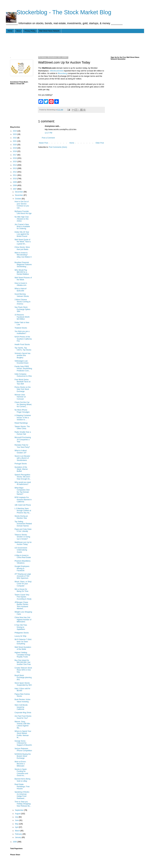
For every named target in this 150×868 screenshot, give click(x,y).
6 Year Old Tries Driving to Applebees (21, 627)
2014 (15, 165)
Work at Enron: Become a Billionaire (20, 764)
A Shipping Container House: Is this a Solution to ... (23, 418)
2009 (15, 182)
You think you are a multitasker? (22, 332)
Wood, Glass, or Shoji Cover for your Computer (23, 584)
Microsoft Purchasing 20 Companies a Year (23, 440)
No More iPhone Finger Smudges (22, 411)
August (18, 814)
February (19, 834)
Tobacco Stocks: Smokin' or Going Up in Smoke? (22, 537)
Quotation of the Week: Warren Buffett (21, 469)
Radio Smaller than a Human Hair (23, 433)
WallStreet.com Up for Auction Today (23, 543)
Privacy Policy (30, 31)
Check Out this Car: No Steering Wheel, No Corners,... (23, 404)
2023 (15, 134)
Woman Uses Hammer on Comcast (20, 397)
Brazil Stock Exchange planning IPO (23, 678)
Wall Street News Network (49, 31)
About (18, 31)
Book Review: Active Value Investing (22, 700)
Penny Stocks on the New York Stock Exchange (23, 389)
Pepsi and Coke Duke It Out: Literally (23, 530)
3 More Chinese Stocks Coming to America (22, 302)
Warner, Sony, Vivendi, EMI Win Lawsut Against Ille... (22, 725)
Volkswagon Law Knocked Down (22, 362)
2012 (15, 172)
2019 (15, 148)
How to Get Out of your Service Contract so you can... (22, 205)
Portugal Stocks (21, 464)
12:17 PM (48, 133)
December (19, 192)
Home (10, 31)
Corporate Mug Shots (23, 713)
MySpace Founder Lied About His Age (23, 212)
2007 (15, 189)
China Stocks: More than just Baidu (22, 248)
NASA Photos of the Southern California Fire (23, 339)
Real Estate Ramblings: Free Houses (22, 787)
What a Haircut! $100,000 (21, 290)
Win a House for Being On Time (21, 590)
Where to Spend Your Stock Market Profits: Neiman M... (23, 734)
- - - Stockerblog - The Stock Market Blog (59, 12)
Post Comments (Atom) (58, 147)
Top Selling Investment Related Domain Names (23, 524)
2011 (15, 175)
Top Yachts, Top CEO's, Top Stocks (23, 349)
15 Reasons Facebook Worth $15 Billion (22, 317)
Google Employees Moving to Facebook (22, 568)
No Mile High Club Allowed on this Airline (22, 219)
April (17, 827)
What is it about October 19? (21, 452)
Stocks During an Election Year (21, 517)
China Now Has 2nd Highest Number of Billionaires (23, 620)
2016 (15, 158)
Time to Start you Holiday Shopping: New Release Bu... (23, 804)
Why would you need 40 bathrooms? (23, 483)
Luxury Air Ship (20, 636)
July (17, 817)
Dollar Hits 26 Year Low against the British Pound (22, 234)
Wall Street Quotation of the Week (23, 648)
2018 (15, 151)
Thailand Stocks (21, 328)
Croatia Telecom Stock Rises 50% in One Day (23, 670)
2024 (15, 131)
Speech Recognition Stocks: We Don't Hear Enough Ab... (23, 477)
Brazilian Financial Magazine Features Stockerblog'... (23, 265)
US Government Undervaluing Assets (21, 550)
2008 (15, 185)
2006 (15, 842)
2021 (15, 141)
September (20, 810)
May (17, 824)
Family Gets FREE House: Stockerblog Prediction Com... (23, 369)
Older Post (100, 143)
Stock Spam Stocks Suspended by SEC (23, 684)
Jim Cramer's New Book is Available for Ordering (22, 227)
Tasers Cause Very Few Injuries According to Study (23, 597)
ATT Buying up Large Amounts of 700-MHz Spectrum (23, 576)
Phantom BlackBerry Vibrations (22, 562)
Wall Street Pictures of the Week (23, 279)
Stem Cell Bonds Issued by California (21, 707)
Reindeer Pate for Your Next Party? (22, 446)
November (19, 195)
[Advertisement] (63, 44)
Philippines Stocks (22, 633)
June (17, 820)
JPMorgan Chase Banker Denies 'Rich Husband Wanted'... (21, 605)
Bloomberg (63, 73)
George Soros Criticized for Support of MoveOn (23, 743)
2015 (15, 162)
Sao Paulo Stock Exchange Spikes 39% (22, 309)
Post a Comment (48, 138)
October (18, 199)
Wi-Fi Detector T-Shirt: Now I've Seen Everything (23, 642)
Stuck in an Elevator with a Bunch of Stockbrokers (22, 458)
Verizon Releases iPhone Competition (23, 750)
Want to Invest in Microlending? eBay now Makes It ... (23, 256)
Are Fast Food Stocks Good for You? (23, 717)
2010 (15, 179)
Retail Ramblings (21, 423)
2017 (15, 155)
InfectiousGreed (57, 71)
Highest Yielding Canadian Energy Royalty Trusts (22, 655)
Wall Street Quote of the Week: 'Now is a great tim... (23, 242)
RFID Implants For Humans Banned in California (23, 500)
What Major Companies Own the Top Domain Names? (22, 491)
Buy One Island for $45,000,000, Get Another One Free (23, 662)
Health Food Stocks (22, 344)
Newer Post (43, 143)
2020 (15, 145)
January (18, 837)
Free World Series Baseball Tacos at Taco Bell (22, 382)
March (18, 831)
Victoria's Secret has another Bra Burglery (22, 355)
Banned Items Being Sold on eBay (22, 780)
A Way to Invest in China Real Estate (23, 556)
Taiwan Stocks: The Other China (22, 428)
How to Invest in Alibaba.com (21, 284)
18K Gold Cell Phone (23, 505)
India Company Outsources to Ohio (23, 375)
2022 (15, 138)
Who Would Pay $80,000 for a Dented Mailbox (22, 272)
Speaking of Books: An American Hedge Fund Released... (22, 795)
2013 (15, 168)
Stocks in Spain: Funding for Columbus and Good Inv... (21, 772)
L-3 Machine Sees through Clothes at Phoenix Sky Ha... (23, 511)
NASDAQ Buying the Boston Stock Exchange (23, 756)
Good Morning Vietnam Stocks (22, 295)
